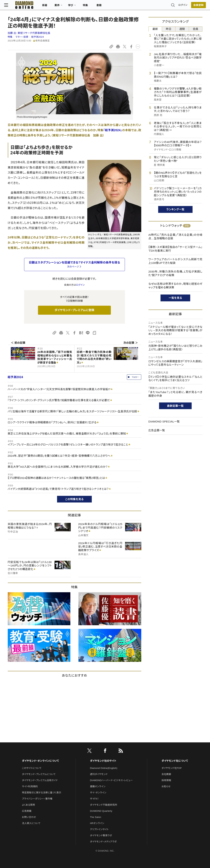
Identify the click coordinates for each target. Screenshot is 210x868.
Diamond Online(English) (104, 768)
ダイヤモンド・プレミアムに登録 (74, 310)
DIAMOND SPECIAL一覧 (164, 421)
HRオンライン (97, 823)
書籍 (102, 6)
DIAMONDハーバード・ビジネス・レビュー (111, 780)
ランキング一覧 (175, 209)
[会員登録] (195, 6)
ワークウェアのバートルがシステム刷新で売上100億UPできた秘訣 (175, 261)
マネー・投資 (22, 37)
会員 (196, 29)
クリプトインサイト (99, 829)
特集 (89, 6)
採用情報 (166, 780)
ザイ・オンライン (98, 793)
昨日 (169, 29)
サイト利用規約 (30, 786)
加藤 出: (29, 33)
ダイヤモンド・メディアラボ (103, 842)
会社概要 (166, 774)
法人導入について (31, 823)
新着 (48, 6)
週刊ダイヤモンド (99, 774)
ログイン (179, 6)
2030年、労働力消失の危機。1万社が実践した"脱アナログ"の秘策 (175, 273)
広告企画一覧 (157, 430)
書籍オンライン (98, 786)
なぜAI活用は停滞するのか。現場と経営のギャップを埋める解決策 (175, 286)
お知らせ (166, 786)
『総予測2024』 (113, 130)
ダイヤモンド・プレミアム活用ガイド (40, 780)
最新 (155, 29)
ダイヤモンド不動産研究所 (104, 805)
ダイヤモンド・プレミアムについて (39, 774)
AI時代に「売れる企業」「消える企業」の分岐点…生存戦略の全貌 (175, 237)
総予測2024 (38, 37)
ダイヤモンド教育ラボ (101, 835)
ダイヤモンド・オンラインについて (40, 761)
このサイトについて (32, 768)
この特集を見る (74, 499)
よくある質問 (28, 805)
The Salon (96, 817)
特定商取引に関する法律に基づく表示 (42, 793)
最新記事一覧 (175, 406)
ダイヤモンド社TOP (172, 768)
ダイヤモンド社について (175, 761)
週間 (182, 29)
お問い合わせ (29, 817)
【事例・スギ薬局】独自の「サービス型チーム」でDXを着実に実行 (175, 249)
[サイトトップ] (24, 6)
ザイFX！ (94, 799)
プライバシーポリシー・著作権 (37, 799)
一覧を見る (175, 298)
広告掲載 (27, 811)
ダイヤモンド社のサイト (103, 761)
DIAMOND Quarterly (101, 811)
